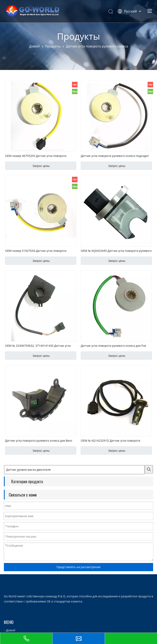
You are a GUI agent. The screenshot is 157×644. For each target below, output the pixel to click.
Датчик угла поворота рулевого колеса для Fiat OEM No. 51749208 (113, 346)
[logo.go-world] (7, 558)
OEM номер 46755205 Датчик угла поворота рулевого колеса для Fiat (36, 156)
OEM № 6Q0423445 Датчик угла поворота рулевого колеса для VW (116, 251)
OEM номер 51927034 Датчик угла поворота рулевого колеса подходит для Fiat (36, 251)
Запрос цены (41, 166)
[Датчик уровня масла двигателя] (74, 470)
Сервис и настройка (18, 618)
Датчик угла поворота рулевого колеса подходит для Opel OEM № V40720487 (115, 156)
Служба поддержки (17, 624)
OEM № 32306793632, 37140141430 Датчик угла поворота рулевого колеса (38, 346)
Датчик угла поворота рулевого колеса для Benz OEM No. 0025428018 (39, 440)
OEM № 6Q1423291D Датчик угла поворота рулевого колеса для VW (110, 440)
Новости (10, 629)
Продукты (11, 612)
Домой (9, 601)
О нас (8, 606)
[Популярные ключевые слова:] (149, 469)
